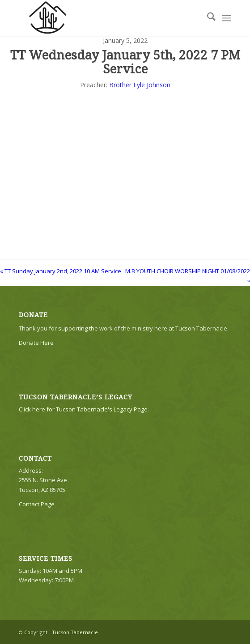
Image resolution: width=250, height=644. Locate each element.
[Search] (207, 18)
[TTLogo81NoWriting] (104, 18)
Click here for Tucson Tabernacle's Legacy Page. (84, 409)
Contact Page (37, 504)
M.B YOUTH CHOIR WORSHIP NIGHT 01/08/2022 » (188, 276)
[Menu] (227, 18)
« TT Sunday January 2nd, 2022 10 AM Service (61, 271)
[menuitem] (207, 18)
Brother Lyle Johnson (140, 85)
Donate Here (36, 343)
